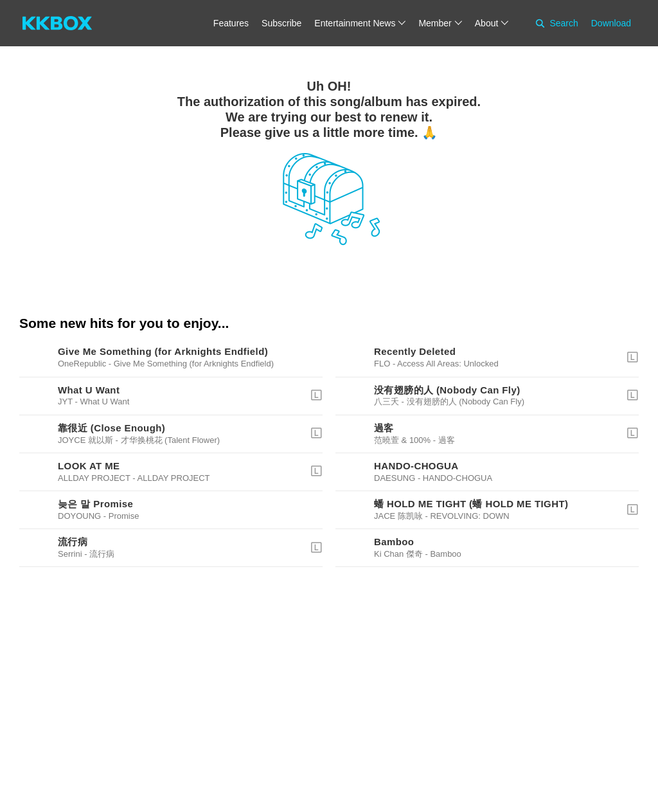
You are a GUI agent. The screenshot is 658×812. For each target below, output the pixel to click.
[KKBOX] (57, 23)
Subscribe (281, 23)
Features (231, 23)
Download (611, 23)
